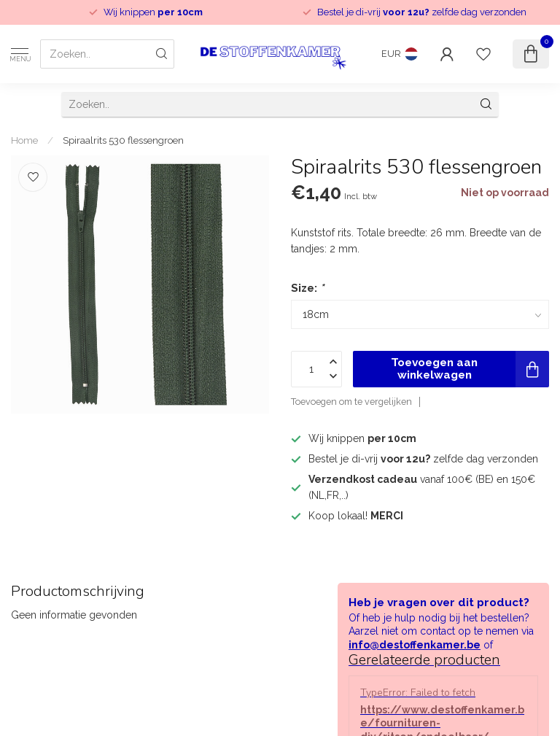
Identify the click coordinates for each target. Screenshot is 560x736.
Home (24, 140)
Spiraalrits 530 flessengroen (123, 140)
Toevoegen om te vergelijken (351, 402)
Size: (307, 288)
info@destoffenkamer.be (415, 645)
